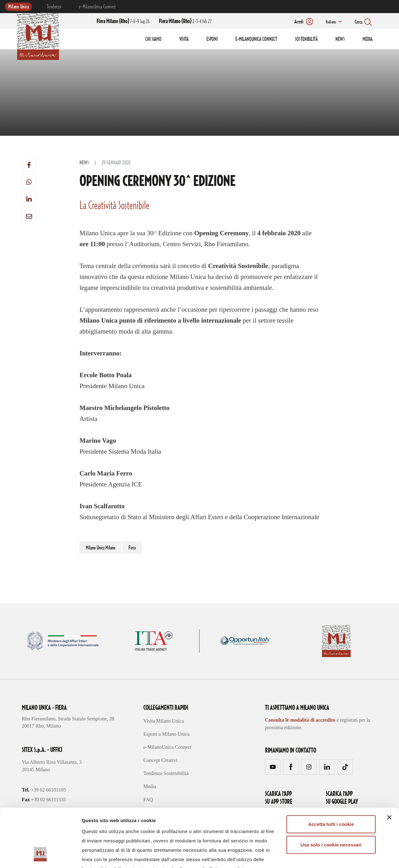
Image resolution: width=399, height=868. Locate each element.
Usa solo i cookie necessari (331, 793)
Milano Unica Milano (101, 548)
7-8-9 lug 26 (123, 22)
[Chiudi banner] (389, 766)
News (84, 163)
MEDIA (368, 39)
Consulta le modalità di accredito (300, 720)
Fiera (132, 548)
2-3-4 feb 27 (185, 22)
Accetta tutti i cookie (331, 773)
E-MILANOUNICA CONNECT (256, 39)
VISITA (184, 39)
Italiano (331, 22)
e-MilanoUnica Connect (97, 7)
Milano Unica (18, 7)
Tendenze (54, 7)
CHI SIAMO (153, 39)
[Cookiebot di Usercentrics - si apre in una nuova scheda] (40, 856)
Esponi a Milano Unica (166, 734)
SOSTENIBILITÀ (306, 39)
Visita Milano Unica (164, 721)
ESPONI (212, 39)
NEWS (340, 39)
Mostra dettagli (328, 856)
